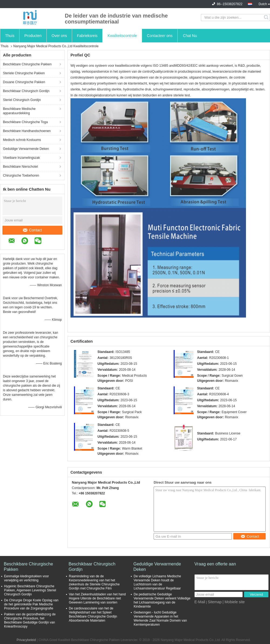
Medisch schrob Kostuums (22, 140)
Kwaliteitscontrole (122, 36)
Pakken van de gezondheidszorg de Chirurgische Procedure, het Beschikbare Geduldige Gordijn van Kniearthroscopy (30, 620)
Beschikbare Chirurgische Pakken (27, 64)
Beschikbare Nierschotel (20, 167)
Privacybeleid (26, 640)
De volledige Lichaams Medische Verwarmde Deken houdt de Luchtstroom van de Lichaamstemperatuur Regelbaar (157, 582)
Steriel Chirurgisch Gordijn (22, 100)
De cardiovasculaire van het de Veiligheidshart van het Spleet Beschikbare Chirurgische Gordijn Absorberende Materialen (93, 614)
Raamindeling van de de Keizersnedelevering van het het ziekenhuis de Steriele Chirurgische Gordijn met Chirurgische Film (94, 582)
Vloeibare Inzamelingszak (21, 158)
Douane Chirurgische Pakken (24, 82)
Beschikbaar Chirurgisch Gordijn (26, 91)
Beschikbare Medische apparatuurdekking (19, 111)
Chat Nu (190, 36)
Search (267, 18)
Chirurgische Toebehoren (21, 176)
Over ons (59, 36)
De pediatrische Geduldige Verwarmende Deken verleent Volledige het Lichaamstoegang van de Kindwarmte (162, 600)
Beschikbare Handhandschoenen (27, 131)
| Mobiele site (234, 602)
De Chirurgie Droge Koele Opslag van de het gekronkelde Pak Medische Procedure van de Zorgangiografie (31, 604)
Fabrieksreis (87, 36)
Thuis (10, 36)
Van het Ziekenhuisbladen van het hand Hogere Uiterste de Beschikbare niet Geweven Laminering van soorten (97, 598)
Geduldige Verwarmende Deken (26, 149)
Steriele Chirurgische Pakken (24, 73)
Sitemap (215, 602)
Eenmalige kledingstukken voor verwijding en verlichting (26, 578)
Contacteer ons (160, 36)
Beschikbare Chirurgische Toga (25, 122)
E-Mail (200, 602)
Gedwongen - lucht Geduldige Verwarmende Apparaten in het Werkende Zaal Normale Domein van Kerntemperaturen (160, 618)
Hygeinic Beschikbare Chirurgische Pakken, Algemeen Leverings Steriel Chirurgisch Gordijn (30, 590)
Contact (32, 230)
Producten (33, 36)
